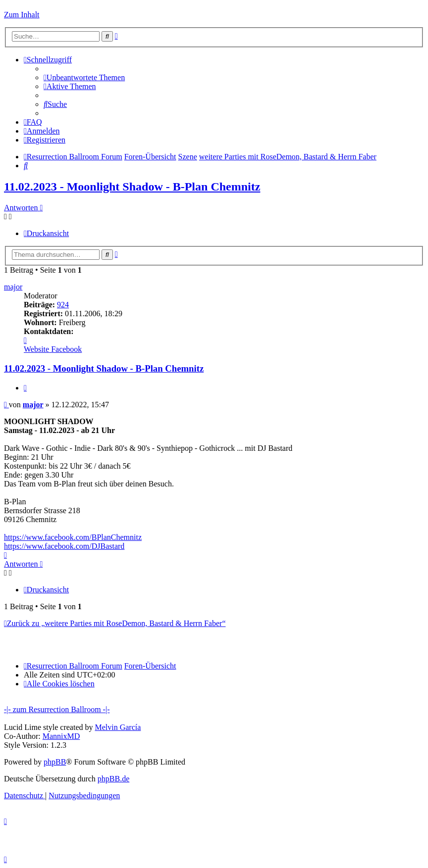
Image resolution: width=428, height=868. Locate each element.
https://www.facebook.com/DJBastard (64, 546)
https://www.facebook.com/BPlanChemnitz (73, 537)
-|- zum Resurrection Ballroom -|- (57, 709)
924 (63, 305)
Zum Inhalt (22, 15)
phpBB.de (113, 779)
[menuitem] (84, 77)
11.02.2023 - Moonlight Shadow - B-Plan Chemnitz (132, 187)
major (13, 287)
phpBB (55, 762)
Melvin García (118, 727)
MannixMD (61, 736)
